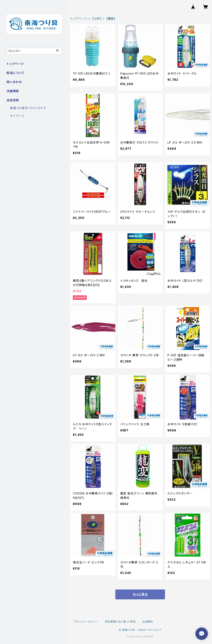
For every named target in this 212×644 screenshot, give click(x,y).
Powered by (140, 636)
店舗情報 (13, 91)
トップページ (79, 18)
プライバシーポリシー (86, 622)
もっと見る (140, 594)
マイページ (17, 116)
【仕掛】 (97, 18)
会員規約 (148, 622)
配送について (15, 73)
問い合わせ (14, 82)
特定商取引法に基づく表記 (120, 622)
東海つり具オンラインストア (28, 108)
